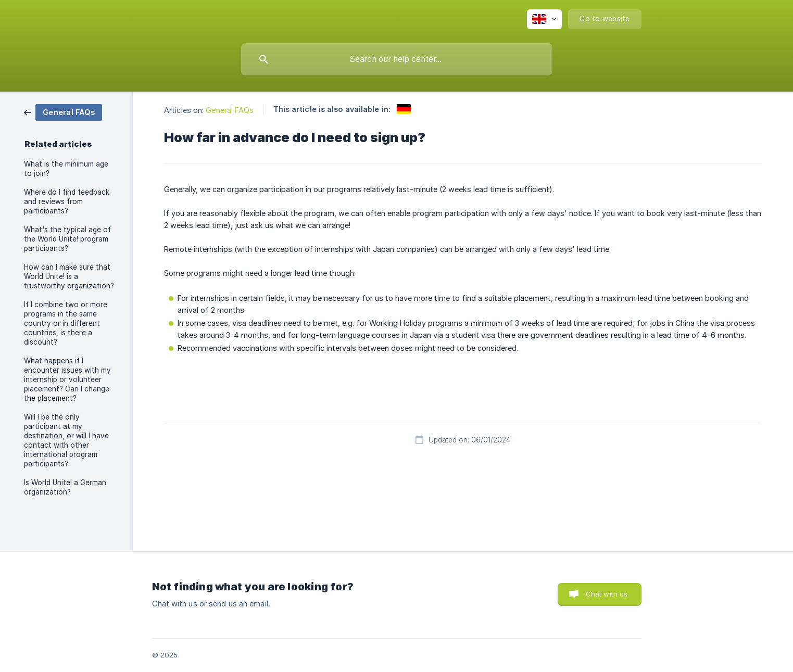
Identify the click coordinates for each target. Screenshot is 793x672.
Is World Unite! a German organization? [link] (65, 487)
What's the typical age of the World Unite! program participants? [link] (67, 239)
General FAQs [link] (230, 110)
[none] (544, 19)
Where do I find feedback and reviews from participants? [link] (67, 201)
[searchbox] (397, 59)
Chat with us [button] (607, 594)
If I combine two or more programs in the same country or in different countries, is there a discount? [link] (66, 323)
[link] (63, 112)
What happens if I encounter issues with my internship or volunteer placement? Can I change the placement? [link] (67, 379)
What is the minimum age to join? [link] (66, 169)
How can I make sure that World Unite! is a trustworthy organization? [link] (69, 276)
